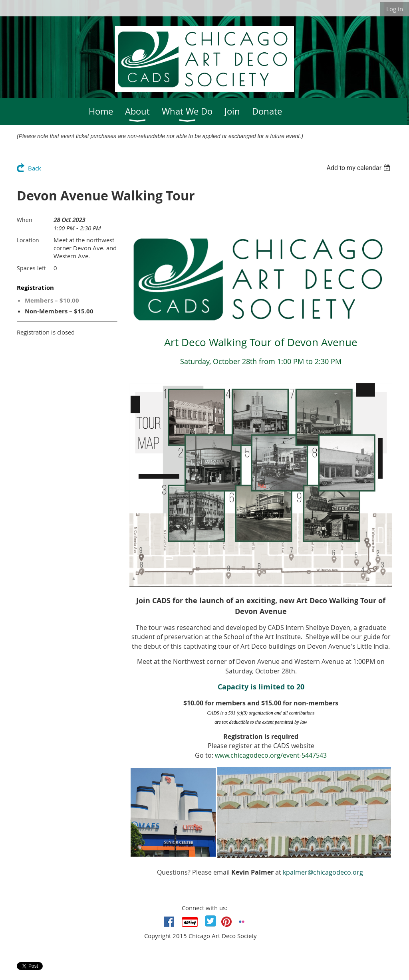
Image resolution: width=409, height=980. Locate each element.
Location (28, 240)
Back (35, 168)
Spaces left (31, 268)
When (25, 220)
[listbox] (359, 168)
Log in (395, 9)
